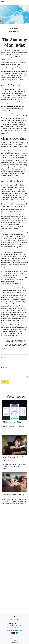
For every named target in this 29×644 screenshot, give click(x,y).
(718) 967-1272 (16, 619)
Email (3, 358)
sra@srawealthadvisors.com (15, 631)
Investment (14, 643)
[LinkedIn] (17, 633)
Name (3, 348)
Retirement (14, 641)
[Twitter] (14, 633)
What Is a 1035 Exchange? (13, 495)
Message (4, 367)
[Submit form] (5, 382)
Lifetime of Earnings (11, 422)
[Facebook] (12, 633)
